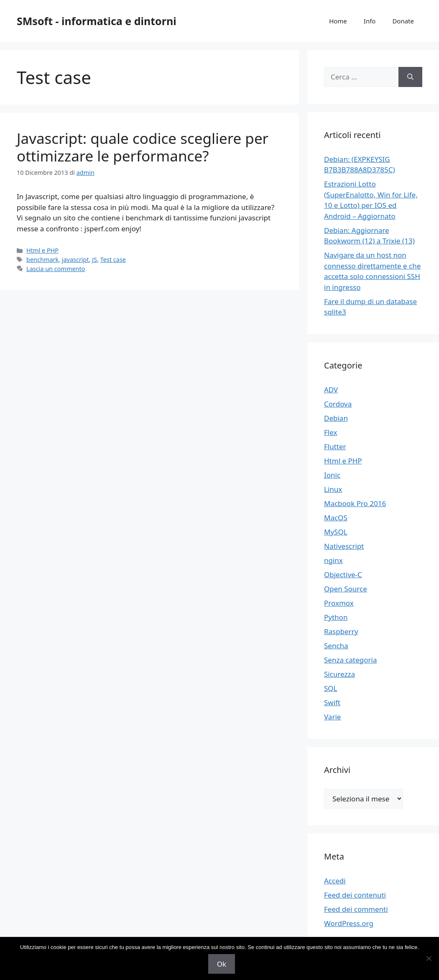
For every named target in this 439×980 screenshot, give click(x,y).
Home (338, 21)
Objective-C (343, 574)
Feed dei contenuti (355, 895)
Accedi (335, 881)
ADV (331, 390)
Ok (222, 964)
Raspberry (341, 631)
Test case (113, 260)
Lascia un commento (56, 269)
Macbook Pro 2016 (355, 503)
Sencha (336, 646)
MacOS (336, 518)
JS (94, 260)
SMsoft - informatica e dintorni (97, 21)
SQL (331, 688)
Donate (403, 21)
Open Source (346, 589)
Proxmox (339, 603)
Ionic (332, 475)
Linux (333, 489)
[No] (429, 958)
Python (336, 617)
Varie (332, 717)
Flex (331, 432)
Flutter (335, 447)
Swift (332, 702)
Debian (336, 418)
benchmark (42, 260)
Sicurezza (339, 674)
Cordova (338, 404)
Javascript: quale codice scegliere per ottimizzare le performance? (143, 147)
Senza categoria (350, 660)
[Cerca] (410, 77)
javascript (75, 260)
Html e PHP (42, 250)
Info (370, 21)
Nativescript (344, 546)
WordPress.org (349, 923)
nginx (333, 560)
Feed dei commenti (356, 909)
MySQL (336, 532)
